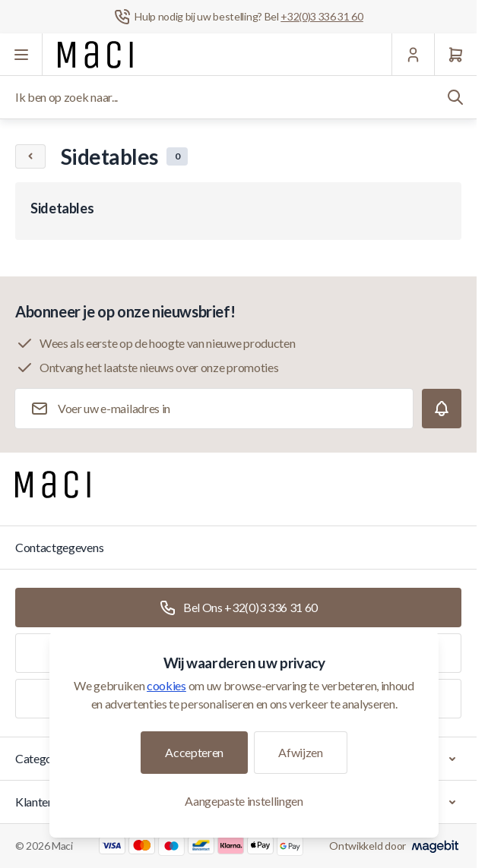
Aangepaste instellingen (244, 801)
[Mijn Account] (413, 55)
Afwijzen (300, 752)
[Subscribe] (442, 409)
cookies (166, 685)
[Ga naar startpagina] (95, 55)
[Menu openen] (21, 55)
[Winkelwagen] (455, 55)
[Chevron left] (30, 156)
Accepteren (194, 752)
